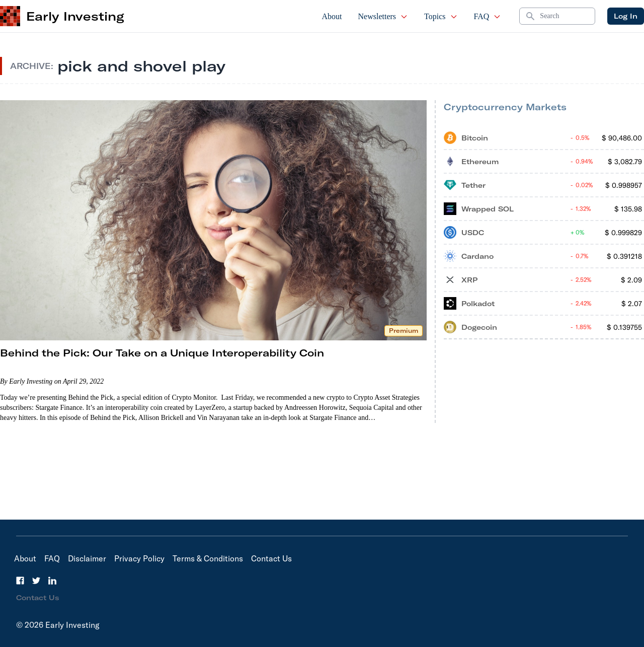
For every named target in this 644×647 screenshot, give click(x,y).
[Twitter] (36, 581)
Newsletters (383, 16)
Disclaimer (87, 558)
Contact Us (271, 558)
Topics (441, 16)
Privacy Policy (139, 558)
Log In (626, 16)
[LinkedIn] (52, 581)
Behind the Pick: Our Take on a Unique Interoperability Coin (162, 353)
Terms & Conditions (208, 558)
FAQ (488, 16)
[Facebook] (20, 581)
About (332, 16)
